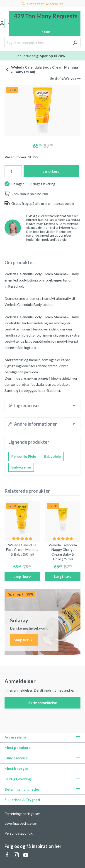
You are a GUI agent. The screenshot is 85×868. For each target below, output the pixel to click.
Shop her (24, 640)
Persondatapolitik (19, 833)
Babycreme (21, 467)
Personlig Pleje (24, 456)
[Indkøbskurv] (45, 24)
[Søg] (75, 43)
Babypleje (52, 456)
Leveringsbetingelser (21, 823)
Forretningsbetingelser (22, 814)
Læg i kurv (51, 171)
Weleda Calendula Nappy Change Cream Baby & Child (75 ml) (63, 552)
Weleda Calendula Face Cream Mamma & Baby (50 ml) (22, 550)
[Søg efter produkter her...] (37, 43)
